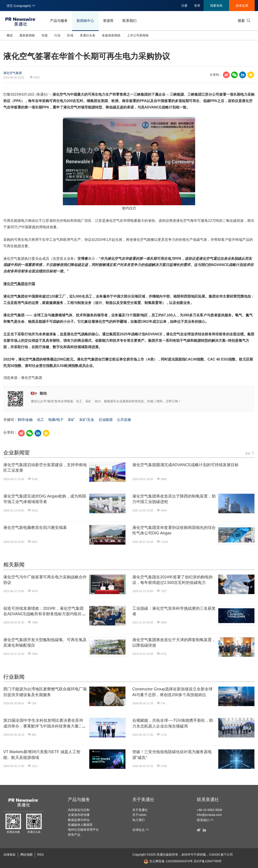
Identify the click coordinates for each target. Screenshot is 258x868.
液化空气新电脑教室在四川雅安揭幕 (35, 528)
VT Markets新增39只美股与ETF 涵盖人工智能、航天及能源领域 (42, 755)
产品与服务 (59, 21)
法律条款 (9, 855)
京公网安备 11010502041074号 (168, 861)
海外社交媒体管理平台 (83, 830)
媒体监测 (242, 6)
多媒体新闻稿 (111, 35)
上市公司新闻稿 (138, 35)
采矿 (71, 420)
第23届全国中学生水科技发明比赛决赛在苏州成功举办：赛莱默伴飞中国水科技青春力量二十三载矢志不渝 (45, 724)
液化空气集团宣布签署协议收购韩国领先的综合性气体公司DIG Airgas (174, 530)
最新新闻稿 (27, 35)
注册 (184, 6)
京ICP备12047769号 (208, 861)
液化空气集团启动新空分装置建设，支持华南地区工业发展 (45, 468)
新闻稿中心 (85, 21)
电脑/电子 (56, 420)
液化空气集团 (13, 73)
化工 (41, 420)
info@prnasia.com (209, 815)
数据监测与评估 (79, 820)
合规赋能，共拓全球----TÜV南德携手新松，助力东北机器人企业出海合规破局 (173, 723)
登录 (197, 6)
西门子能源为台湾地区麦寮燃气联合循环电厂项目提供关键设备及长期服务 (45, 692)
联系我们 (129, 21)
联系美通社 (208, 800)
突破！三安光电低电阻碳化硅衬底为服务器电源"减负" (172, 755)
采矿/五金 (87, 420)
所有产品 (74, 835)
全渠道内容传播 (79, 815)
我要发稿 (216, 6)
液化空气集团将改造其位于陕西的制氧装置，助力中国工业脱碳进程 (174, 499)
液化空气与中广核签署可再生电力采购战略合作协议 (45, 580)
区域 (70, 35)
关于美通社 (143, 800)
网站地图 (26, 855)
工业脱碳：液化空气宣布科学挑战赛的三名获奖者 (174, 611)
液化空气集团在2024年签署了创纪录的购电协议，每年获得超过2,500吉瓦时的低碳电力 (172, 580)
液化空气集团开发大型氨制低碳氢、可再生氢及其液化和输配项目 (45, 643)
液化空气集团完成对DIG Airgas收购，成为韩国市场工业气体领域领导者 (45, 499)
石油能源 (106, 420)
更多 (250, 453)
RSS (40, 855)
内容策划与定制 (79, 810)
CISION (214, 855)
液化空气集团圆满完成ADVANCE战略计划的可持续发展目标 (185, 465)
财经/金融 (25, 420)
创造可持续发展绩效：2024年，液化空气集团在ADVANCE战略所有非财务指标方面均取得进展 (45, 612)
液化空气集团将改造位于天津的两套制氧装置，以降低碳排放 (174, 643)
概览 (10, 35)
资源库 (108, 21)
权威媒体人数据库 (80, 825)
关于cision (139, 815)
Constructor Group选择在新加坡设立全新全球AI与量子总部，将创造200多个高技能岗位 (172, 692)
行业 (57, 35)
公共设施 (124, 420)
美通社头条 (88, 35)
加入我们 (138, 820)
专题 (45, 35)
